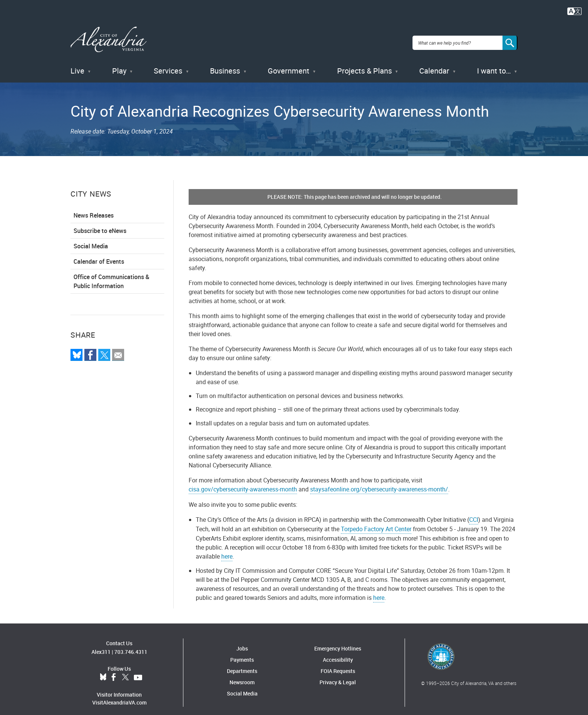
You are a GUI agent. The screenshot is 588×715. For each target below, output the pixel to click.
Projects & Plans (364, 64)
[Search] (510, 39)
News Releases (94, 208)
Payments (242, 653)
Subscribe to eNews (100, 224)
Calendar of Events (99, 254)
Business (225, 64)
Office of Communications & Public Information (111, 274)
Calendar (434, 64)
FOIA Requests (338, 664)
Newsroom (242, 675)
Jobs (242, 641)
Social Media (91, 239)
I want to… (494, 64)
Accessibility (338, 653)
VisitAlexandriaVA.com (119, 695)
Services (168, 64)
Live (77, 64)
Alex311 (101, 644)
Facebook (114, 670)
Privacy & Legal (338, 675)
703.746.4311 (131, 644)
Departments (242, 664)
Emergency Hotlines (338, 641)
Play (119, 64)
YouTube (138, 670)
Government (289, 64)
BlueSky (103, 670)
